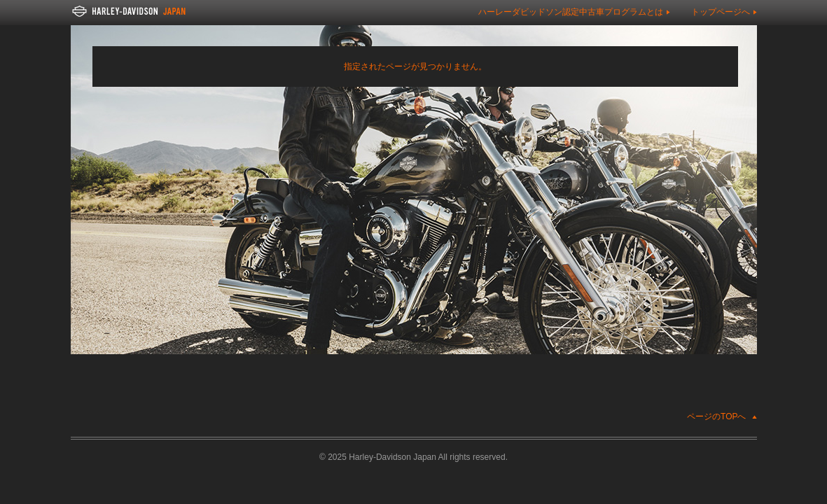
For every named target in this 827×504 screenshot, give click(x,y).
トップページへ (721, 12)
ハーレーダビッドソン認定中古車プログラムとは (571, 12)
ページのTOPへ (716, 416)
